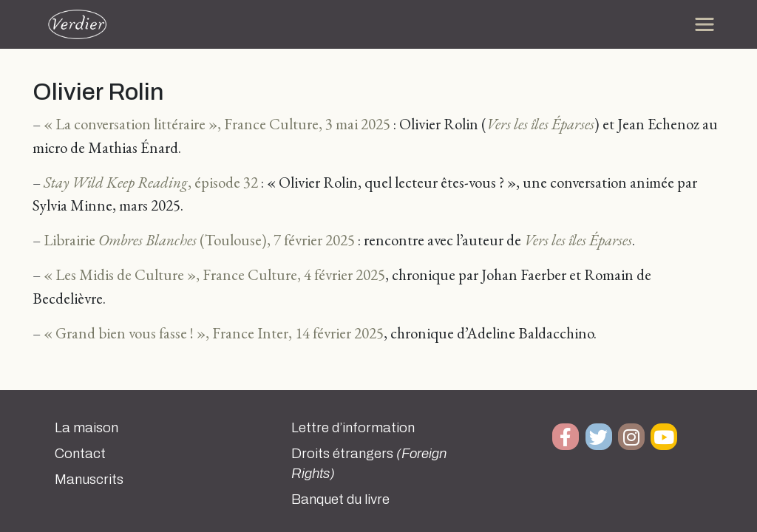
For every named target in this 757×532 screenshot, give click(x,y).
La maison (86, 428)
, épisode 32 (151, 182)
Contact (80, 454)
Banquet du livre (340, 499)
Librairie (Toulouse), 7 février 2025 (199, 240)
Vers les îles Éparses (540, 124)
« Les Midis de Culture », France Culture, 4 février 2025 (214, 274)
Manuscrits (89, 480)
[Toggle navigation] (705, 24)
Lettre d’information (353, 428)
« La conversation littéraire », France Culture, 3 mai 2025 (217, 124)
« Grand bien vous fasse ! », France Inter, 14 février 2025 (214, 333)
